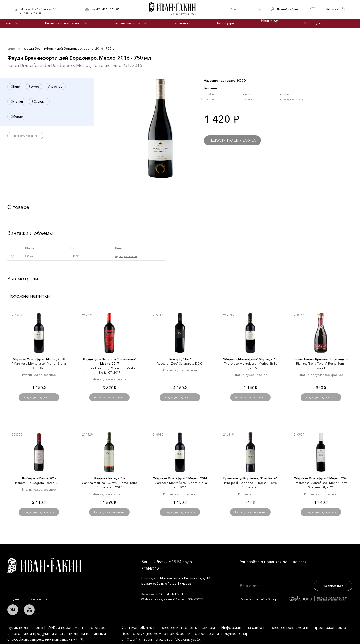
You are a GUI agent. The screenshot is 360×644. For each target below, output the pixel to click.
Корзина (332, 9)
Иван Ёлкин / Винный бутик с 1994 (175, 9)
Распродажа (313, 23)
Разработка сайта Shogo (294, 599)
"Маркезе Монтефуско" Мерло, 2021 (321, 478)
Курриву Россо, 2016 (110, 478)
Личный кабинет (288, 9)
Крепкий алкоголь (126, 23)
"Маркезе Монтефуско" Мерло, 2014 (180, 478)
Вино (7, 23)
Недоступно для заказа (232, 140)
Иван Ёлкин (44, 565)
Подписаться (333, 586)
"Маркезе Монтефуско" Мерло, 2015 (250, 359)
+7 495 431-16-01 (170, 594)
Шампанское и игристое (62, 23)
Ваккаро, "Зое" (180, 359)
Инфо (353, 23)
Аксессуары (226, 23)
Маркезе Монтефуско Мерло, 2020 (39, 359)
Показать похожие (25, 136)
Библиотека (182, 23)
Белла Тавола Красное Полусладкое (321, 359)
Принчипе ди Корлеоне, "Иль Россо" (250, 478)
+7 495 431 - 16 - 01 (106, 9)
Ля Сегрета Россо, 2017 (39, 478)
